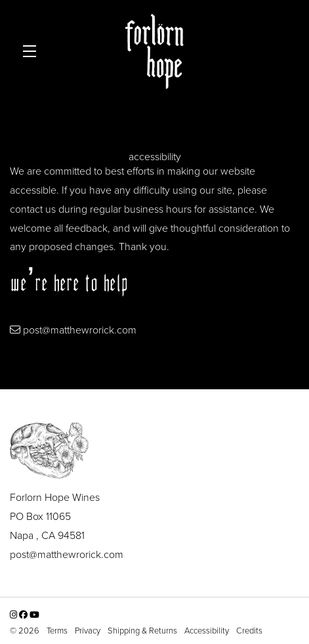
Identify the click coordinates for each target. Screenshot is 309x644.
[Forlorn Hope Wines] (154, 450)
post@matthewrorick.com (80, 329)
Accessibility (208, 630)
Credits (249, 630)
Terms (58, 630)
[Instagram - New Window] (14, 614)
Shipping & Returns (143, 630)
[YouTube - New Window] (34, 614)
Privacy (89, 630)
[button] (33, 52)
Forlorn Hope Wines (155, 52)
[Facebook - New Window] (24, 614)
